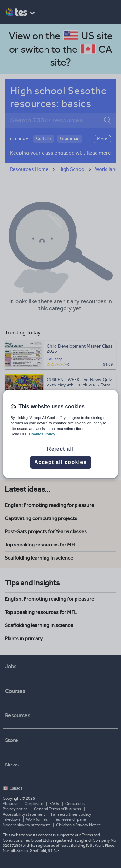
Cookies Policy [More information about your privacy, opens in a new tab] (42, 434)
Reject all (60, 449)
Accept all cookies (60, 462)
